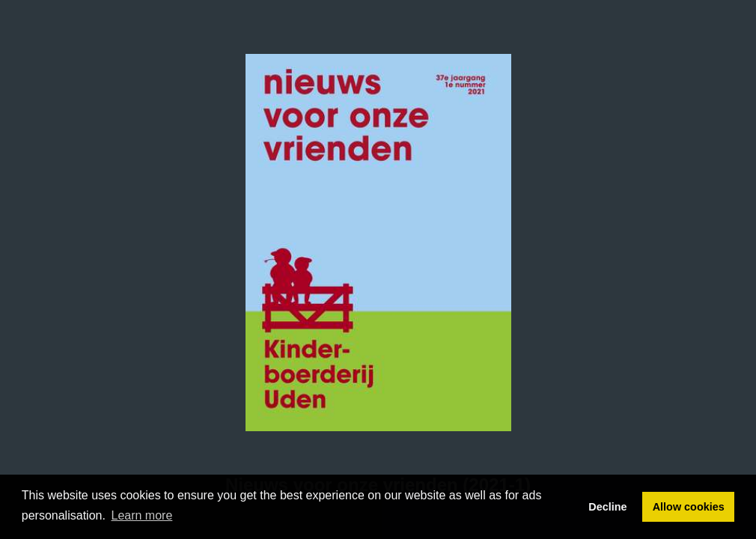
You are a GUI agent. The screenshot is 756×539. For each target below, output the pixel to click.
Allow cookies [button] (689, 507)
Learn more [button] (142, 515)
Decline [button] (607, 507)
